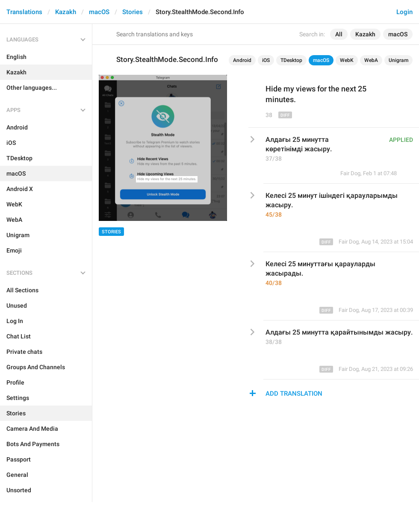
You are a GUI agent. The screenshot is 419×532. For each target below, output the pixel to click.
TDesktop (291, 60)
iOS (266, 60)
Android (242, 60)
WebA (371, 60)
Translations (24, 12)
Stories (133, 12)
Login (404, 12)
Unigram (398, 60)
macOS (99, 12)
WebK (347, 60)
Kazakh (66, 12)
